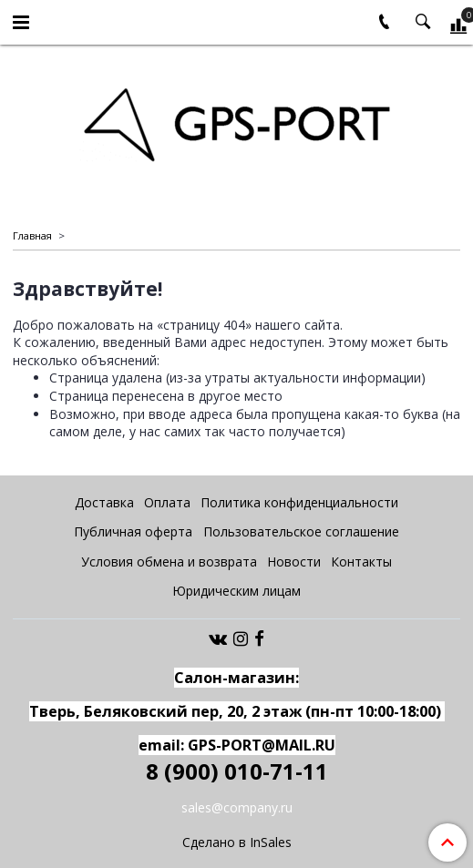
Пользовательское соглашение (301, 531)
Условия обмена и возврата (169, 562)
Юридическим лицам (236, 591)
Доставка (104, 502)
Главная (32, 235)
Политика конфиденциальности (299, 502)
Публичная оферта (133, 531)
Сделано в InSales (237, 842)
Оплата (167, 502)
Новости (294, 562)
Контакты (361, 562)
